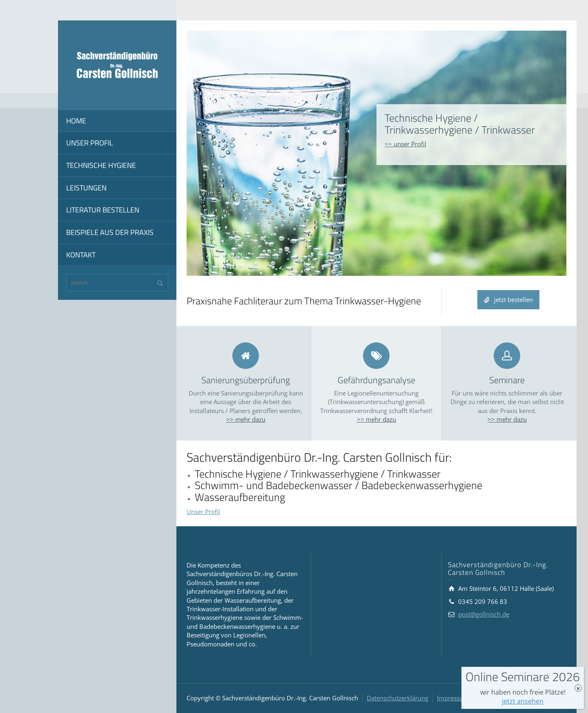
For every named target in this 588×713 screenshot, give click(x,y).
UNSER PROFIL (90, 143)
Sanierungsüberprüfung (246, 380)
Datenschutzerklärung (398, 698)
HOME (76, 121)
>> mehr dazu (246, 419)
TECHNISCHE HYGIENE (101, 165)
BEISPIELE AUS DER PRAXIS (110, 232)
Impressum (453, 698)
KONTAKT (81, 255)
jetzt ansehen (523, 701)
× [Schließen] (578, 688)
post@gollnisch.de (484, 614)
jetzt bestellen (508, 300)
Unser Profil (203, 512)
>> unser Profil (405, 144)
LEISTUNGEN (86, 188)
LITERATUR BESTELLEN (103, 210)
